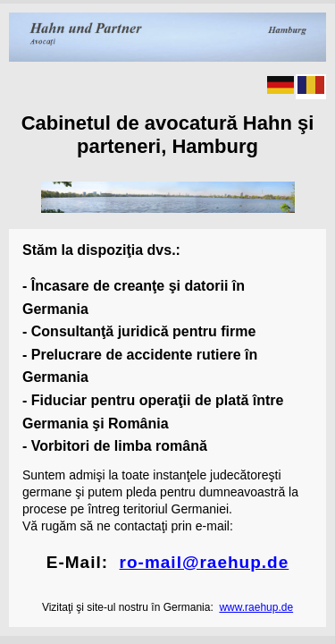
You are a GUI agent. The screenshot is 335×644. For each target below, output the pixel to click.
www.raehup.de (256, 607)
